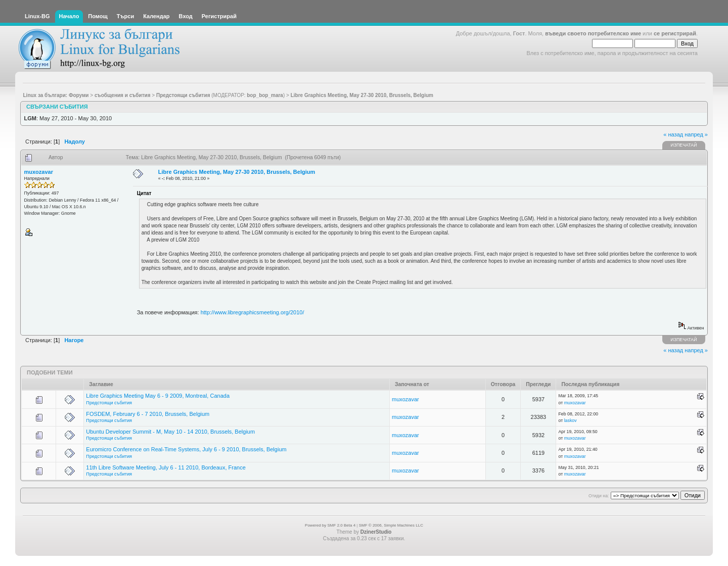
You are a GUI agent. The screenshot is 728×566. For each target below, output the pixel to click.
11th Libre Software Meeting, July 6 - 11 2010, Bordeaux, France (166, 467)
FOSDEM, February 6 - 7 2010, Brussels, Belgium (148, 414)
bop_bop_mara (265, 95)
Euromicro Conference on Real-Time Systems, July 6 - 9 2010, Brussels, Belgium (186, 449)
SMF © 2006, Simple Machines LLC (391, 525)
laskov (571, 420)
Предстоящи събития (109, 403)
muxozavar (39, 172)
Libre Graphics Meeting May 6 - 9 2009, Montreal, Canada (158, 396)
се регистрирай (675, 33)
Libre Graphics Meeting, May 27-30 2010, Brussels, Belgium (237, 172)
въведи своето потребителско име (593, 33)
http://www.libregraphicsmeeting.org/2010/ (253, 312)
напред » (696, 134)
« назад (673, 134)
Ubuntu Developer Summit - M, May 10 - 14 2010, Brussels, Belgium (170, 432)
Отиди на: (599, 496)
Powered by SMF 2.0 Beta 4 (330, 525)
